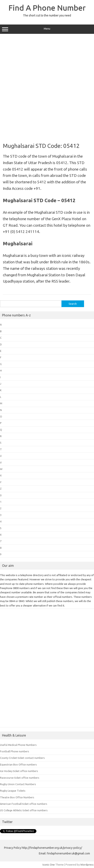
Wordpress (87, 865)
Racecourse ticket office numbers (20, 778)
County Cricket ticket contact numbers (22, 758)
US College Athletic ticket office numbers (24, 810)
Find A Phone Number (47, 8)
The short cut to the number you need (47, 15)
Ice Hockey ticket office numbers (19, 771)
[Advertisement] (47, 87)
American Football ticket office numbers (24, 804)
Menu (47, 29)
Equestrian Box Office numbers (18, 764)
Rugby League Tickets (13, 791)
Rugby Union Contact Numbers (18, 784)
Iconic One (49, 865)
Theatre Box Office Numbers (17, 797)
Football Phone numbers (15, 751)
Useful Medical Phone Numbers (18, 745)
